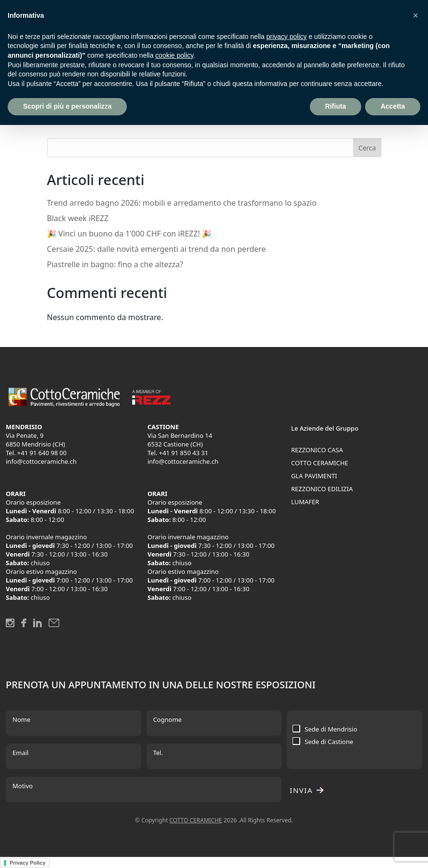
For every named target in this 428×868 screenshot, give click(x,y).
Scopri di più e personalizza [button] (67, 106)
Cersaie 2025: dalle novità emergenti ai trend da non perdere (157, 249)
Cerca (367, 148)
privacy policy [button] (287, 37)
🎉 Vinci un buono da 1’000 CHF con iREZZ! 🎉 (129, 234)
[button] (416, 15)
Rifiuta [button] (336, 106)
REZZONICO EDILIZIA (322, 489)
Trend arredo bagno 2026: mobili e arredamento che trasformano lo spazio (182, 203)
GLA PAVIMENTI (314, 476)
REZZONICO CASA (317, 450)
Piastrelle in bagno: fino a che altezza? (115, 264)
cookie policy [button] (174, 55)
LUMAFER (305, 502)
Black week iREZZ (78, 218)
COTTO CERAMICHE (320, 463)
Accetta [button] (393, 106)
